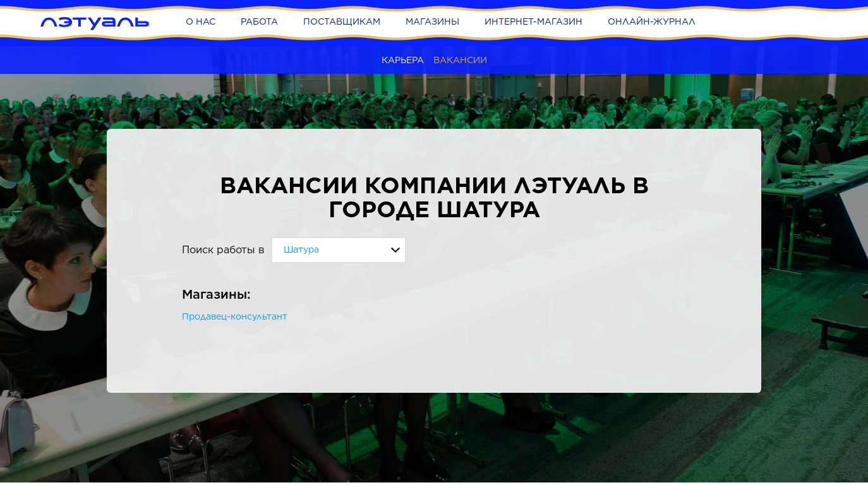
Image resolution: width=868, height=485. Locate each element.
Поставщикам (342, 21)
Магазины (432, 21)
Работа (259, 21)
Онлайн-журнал (652, 21)
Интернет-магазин (533, 21)
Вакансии (460, 60)
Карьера (403, 60)
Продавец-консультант (235, 316)
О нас (201, 21)
